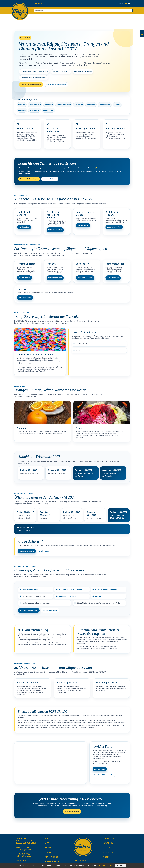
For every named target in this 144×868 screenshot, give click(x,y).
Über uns (49, 848)
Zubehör (117, 105)
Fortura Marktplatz (83, 861)
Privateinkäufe (109, 843)
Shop (47, 843)
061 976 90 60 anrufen (27, 551)
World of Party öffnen (50, 610)
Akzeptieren (120, 865)
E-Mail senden (44, 551)
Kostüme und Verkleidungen (106, 589)
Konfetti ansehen (25, 278)
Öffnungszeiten (105, 105)
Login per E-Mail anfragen (29, 179)
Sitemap (106, 857)
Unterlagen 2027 (35, 105)
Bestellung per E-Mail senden (56, 85)
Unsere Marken (52, 862)
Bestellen (22, 105)
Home (47, 839)
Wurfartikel (49, 105)
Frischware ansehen (55, 278)
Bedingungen (34, 110)
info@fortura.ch (98, 168)
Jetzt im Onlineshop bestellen (31, 85)
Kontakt (48, 852)
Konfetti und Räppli (64, 105)
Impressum (108, 852)
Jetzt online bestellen (72, 812)
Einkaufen (22, 110)
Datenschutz (25, 860)
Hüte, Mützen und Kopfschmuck (71, 589)
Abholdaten (91, 105)
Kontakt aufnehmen (50, 179)
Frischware (79, 105)
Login (121, 3)
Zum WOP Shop (100, 769)
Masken (98, 596)
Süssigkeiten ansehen (85, 278)
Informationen (52, 857)
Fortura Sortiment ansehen (29, 610)
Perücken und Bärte (30, 589)
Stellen (106, 848)
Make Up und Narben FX (68, 596)
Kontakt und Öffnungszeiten (104, 775)
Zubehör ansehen (113, 278)
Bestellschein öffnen (55, 230)
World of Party (48, 110)
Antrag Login (109, 839)
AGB (17, 860)
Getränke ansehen (25, 298)
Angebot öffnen (24, 227)
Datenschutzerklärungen (105, 865)
